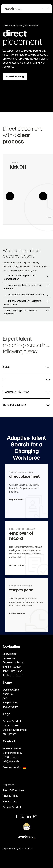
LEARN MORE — (17, 616)
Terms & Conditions (13, 790)
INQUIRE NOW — (18, 502)
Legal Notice (10, 785)
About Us (8, 694)
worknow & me (11, 690)
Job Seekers (10, 654)
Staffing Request (12, 667)
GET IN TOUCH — (18, 568)
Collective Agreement (15, 730)
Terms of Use (10, 802)
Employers (9, 658)
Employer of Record (14, 662)
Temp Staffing (10, 703)
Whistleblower (11, 726)
